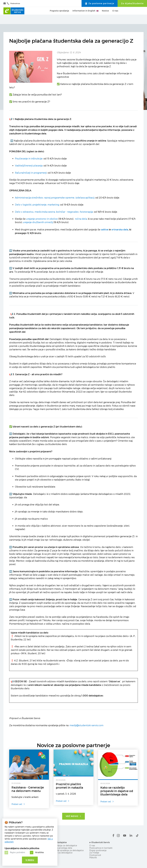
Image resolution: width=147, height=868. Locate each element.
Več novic (73, 816)
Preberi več (18, 804)
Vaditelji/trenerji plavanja (29, 166)
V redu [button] (30, 860)
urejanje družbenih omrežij (38, 222)
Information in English (85, 15)
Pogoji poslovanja (98, 850)
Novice (105, 15)
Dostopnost (95, 855)
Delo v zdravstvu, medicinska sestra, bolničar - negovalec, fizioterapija (54, 212)
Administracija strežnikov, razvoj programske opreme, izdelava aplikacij (55, 198)
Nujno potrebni (17, 852)
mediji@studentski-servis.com (86, 725)
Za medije (94, 853)
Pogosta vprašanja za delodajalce (67, 850)
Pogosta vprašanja (59, 15)
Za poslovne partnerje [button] (100, 3)
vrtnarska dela (120, 230)
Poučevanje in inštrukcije (29, 159)
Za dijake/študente (132, 3)
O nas (115, 15)
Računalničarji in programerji (31, 173)
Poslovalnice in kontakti (101, 848)
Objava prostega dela (62, 848)
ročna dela (81, 219)
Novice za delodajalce (62, 853)
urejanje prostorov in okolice (42, 219)
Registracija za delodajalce (64, 845)
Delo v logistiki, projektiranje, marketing (37, 205)
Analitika (39, 852)
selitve (105, 230)
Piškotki (93, 857)
